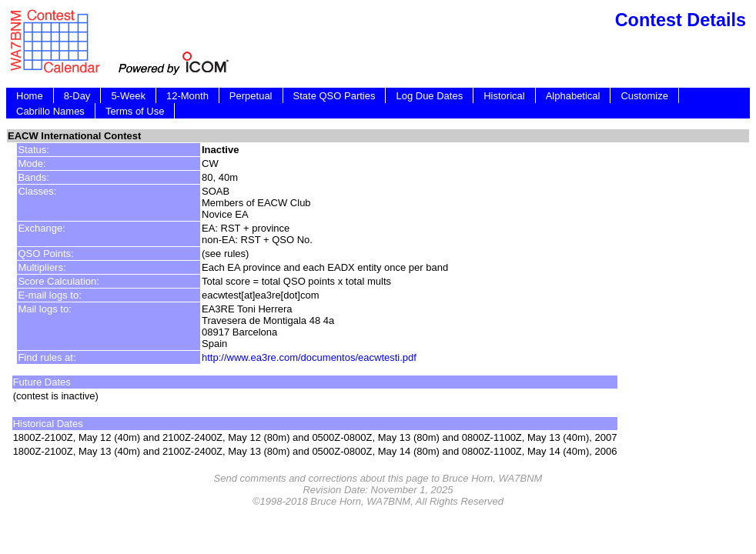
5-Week (128, 96)
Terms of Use (135, 111)
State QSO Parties (335, 96)
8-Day (77, 96)
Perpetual (251, 96)
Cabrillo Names (50, 111)
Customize (644, 96)
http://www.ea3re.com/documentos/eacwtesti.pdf (309, 357)
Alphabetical (573, 96)
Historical (504, 96)
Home (30, 96)
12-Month (187, 96)
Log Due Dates (429, 96)
